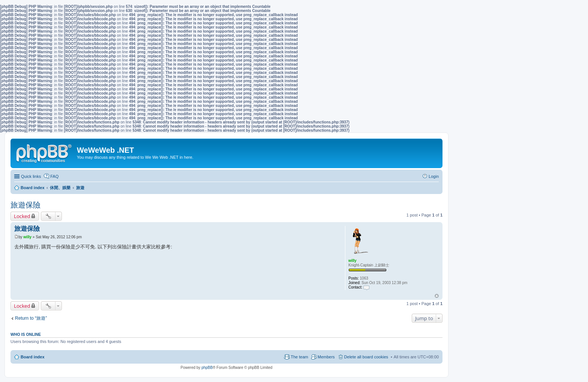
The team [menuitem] (299, 357)
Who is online (26, 334)
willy (352, 261)
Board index (33, 357)
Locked (22, 216)
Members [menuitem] (326, 357)
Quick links (31, 176)
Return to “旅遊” (31, 318)
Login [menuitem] (434, 176)
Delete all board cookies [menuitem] (366, 357)
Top (437, 296)
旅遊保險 (25, 205)
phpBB (207, 368)
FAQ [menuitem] (54, 176)
